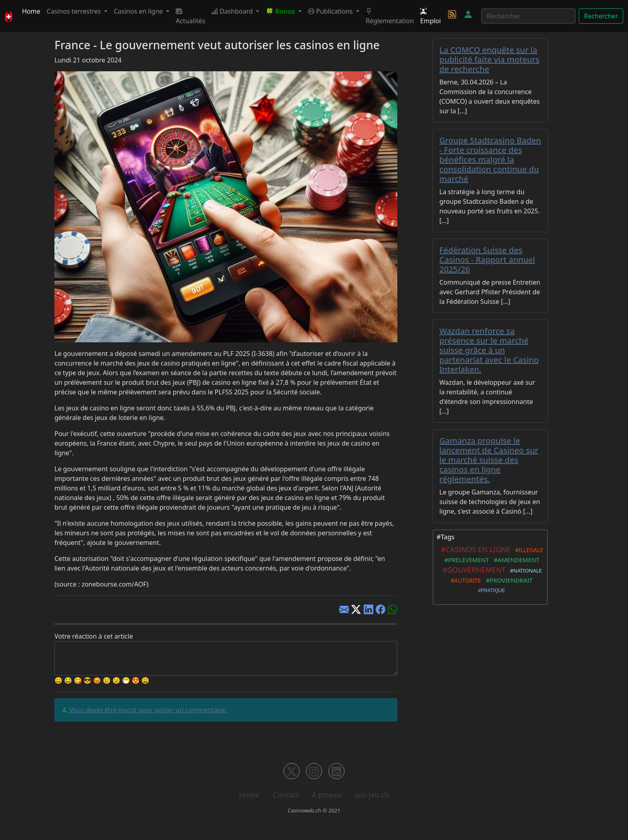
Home (31, 11)
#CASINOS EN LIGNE (474, 549)
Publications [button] (331, 11)
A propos (327, 795)
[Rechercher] (528, 16)
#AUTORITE (464, 580)
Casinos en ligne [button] (139, 11)
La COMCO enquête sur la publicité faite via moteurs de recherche (489, 59)
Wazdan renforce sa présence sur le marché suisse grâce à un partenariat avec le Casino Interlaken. (489, 350)
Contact (286, 795)
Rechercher (601, 16)
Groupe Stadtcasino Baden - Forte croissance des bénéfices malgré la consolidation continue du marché (490, 160)
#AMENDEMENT (515, 560)
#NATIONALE (524, 571)
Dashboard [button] (233, 11)
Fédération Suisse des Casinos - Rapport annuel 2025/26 (487, 260)
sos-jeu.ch (372, 795)
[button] (284, 11)
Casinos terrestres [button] (75, 11)
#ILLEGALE (528, 550)
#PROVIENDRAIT (508, 580)
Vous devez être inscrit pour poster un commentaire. (147, 710)
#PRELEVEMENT (465, 560)
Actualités (190, 16)
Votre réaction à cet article (94, 636)
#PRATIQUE (490, 591)
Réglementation (390, 16)
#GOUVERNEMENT (472, 570)
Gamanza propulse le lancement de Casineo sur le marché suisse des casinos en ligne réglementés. (489, 460)
